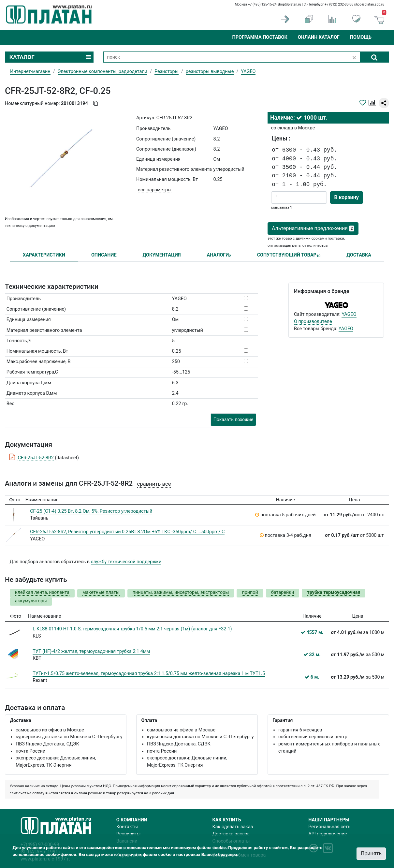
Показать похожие (233, 419)
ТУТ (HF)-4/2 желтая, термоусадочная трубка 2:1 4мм (91, 651)
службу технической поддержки (126, 562)
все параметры (155, 190)
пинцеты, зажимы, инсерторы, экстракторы (181, 592)
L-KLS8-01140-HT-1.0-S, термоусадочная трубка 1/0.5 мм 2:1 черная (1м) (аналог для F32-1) (132, 629)
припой (250, 592)
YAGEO (349, 314)
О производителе (313, 322)
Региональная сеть (329, 827)
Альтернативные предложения (313, 228)
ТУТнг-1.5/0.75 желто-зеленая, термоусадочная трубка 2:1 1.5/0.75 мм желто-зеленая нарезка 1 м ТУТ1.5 (149, 674)
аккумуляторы (31, 601)
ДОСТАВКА (359, 255)
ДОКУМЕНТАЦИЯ (162, 255)
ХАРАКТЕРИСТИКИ (44, 255)
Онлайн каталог (319, 37)
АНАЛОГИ (219, 255)
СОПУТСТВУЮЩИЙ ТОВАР (289, 255)
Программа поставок (260, 37)
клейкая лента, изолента (42, 592)
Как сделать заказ (233, 827)
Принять (371, 853)
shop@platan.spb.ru (369, 4)
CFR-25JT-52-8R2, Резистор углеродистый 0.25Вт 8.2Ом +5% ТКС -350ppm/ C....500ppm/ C (127, 532)
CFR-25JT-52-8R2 (36, 458)
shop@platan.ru (289, 4)
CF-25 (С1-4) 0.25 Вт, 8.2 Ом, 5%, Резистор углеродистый (91, 511)
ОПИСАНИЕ (104, 255)
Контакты (127, 827)
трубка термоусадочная (334, 592)
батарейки (283, 592)
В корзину (347, 197)
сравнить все (154, 484)
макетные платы (101, 592)
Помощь (361, 37)
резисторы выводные (210, 72)
